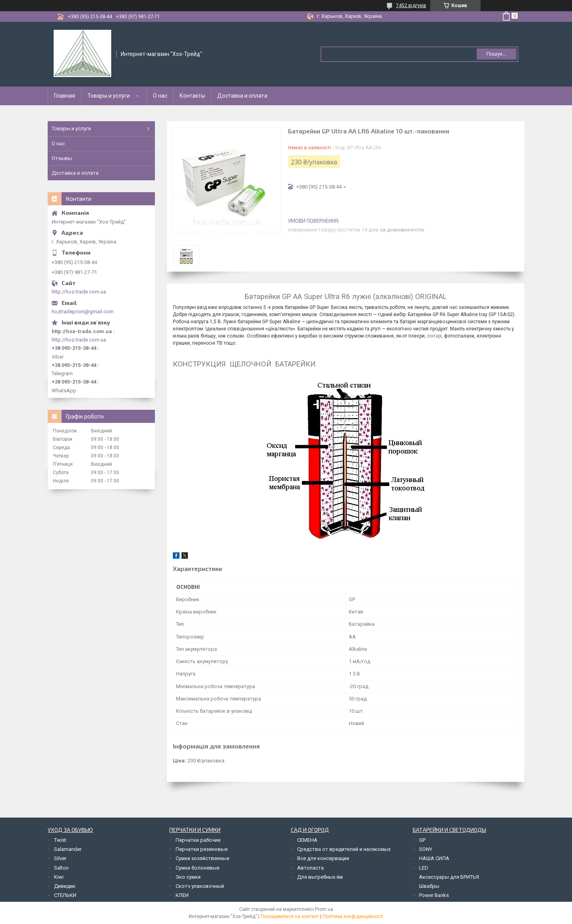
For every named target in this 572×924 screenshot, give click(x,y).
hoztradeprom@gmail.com (83, 312)
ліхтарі (434, 336)
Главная (65, 96)
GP (422, 840)
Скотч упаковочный (200, 886)
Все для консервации (323, 858)
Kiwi (59, 877)
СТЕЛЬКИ (65, 895)
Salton (61, 868)
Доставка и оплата (242, 96)
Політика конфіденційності (353, 916)
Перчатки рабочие (198, 840)
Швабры (429, 886)
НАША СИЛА (434, 858)
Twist (60, 840)
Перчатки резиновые (202, 849)
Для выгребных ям (320, 877)
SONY (426, 849)
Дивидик (65, 886)
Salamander (68, 849)
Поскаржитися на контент (290, 916)
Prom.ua (324, 909)
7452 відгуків (411, 6)
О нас (160, 96)
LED (424, 868)
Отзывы (62, 158)
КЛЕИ (182, 895)
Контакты (192, 96)
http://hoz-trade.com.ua (79, 292)
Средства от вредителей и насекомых (344, 849)
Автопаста (310, 868)
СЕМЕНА (307, 840)
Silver (60, 858)
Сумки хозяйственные (202, 858)
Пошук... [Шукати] (496, 54)
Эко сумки (188, 877)
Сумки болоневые (197, 868)
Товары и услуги (109, 96)
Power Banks (434, 895)
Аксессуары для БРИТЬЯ (449, 877)
